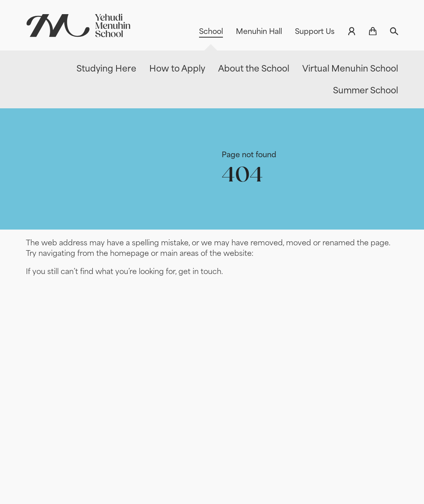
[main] (212, 297)
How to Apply (177, 69)
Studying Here (106, 69)
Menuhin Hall (259, 31)
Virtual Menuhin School (350, 69)
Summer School (366, 90)
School (211, 31)
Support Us (315, 31)
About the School (254, 69)
